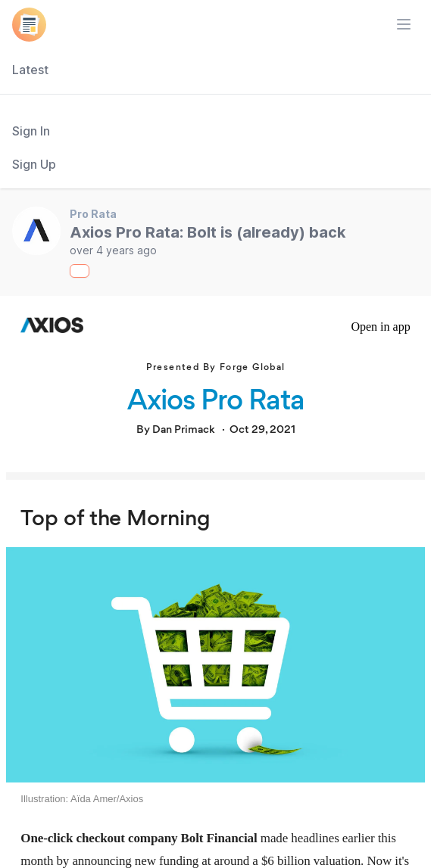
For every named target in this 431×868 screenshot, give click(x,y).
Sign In (31, 131)
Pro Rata (93, 214)
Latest (30, 70)
